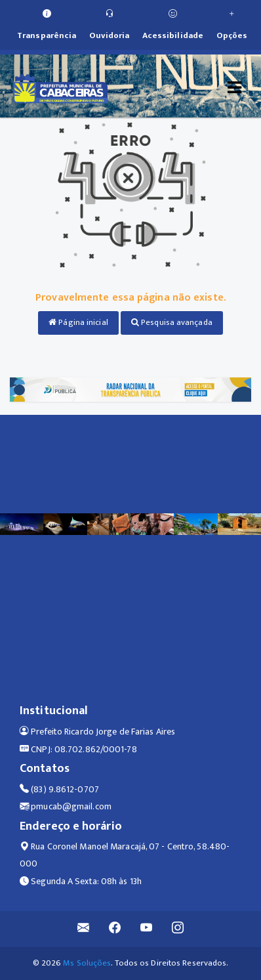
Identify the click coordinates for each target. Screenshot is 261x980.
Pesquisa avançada (172, 322)
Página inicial (78, 322)
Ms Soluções (87, 963)
